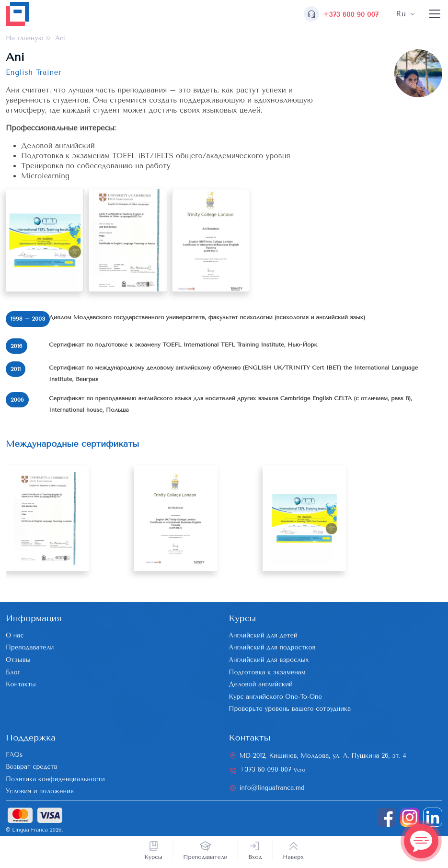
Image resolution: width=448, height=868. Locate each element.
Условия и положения (40, 791)
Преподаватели (205, 857)
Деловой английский (261, 684)
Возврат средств (31, 767)
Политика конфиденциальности (55, 779)
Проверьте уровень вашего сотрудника (290, 709)
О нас (15, 635)
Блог (13, 672)
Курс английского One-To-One (276, 697)
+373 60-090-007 (273, 770)
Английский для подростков (272, 647)
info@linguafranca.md (272, 788)
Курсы (153, 857)
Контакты (21, 684)
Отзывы (18, 660)
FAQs (14, 755)
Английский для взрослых (269, 660)
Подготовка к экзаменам (267, 672)
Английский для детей (263, 635)
